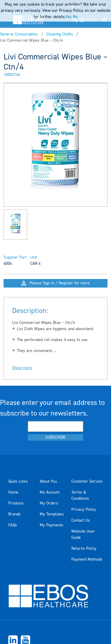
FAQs (13, 525)
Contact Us (81, 520)
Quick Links (18, 481)
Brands (15, 514)
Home (13, 492)
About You (48, 481)
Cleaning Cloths (60, 34)
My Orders (49, 503)
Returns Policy (84, 549)
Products (16, 503)
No (75, 17)
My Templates (52, 514)
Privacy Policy (84, 510)
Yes (69, 17)
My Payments (52, 525)
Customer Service (87, 481)
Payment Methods (87, 559)
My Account (50, 492)
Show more (22, 368)
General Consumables (19, 34)
